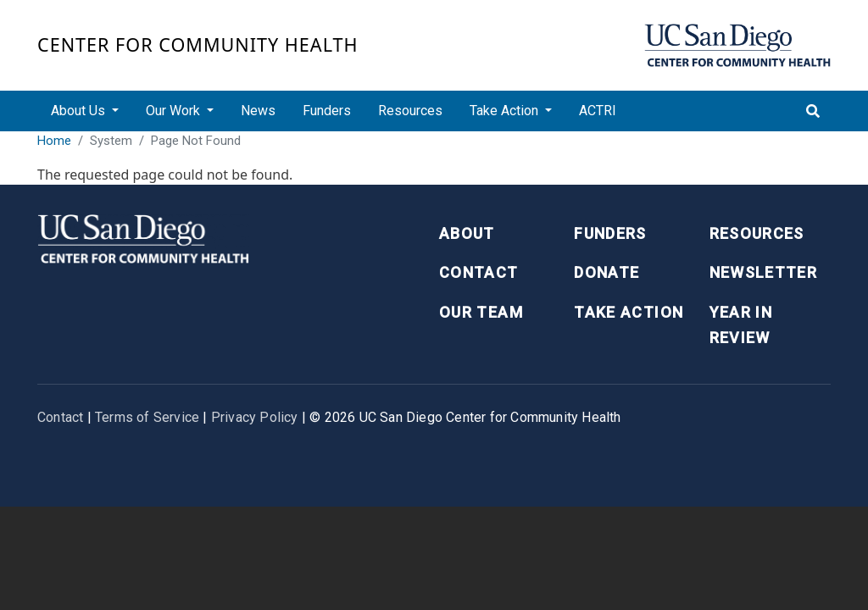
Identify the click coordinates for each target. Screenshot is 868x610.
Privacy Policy (255, 417)
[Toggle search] (813, 111)
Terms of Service (147, 417)
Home (54, 141)
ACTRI (598, 111)
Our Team (481, 312)
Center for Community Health (198, 44)
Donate (606, 272)
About (467, 233)
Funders (327, 111)
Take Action (629, 312)
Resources (410, 111)
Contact (479, 272)
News (258, 111)
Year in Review (741, 325)
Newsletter (764, 272)
